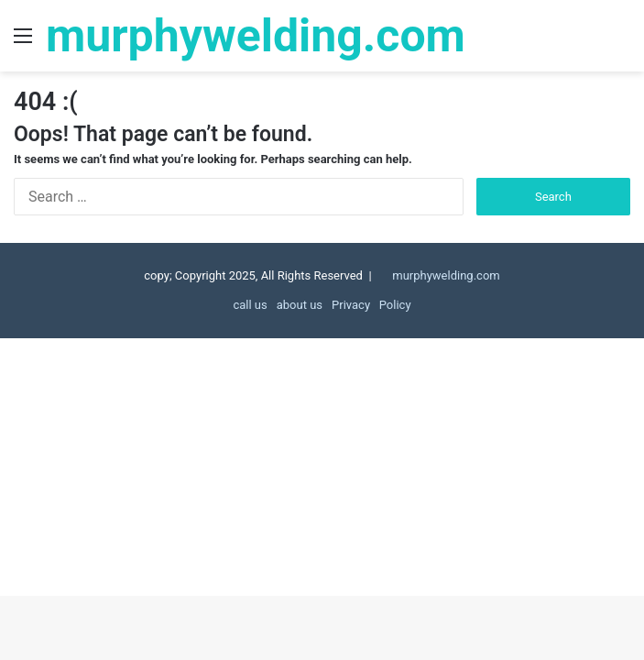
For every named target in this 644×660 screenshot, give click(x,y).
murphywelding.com (446, 275)
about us (300, 305)
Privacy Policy (371, 305)
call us (250, 305)
